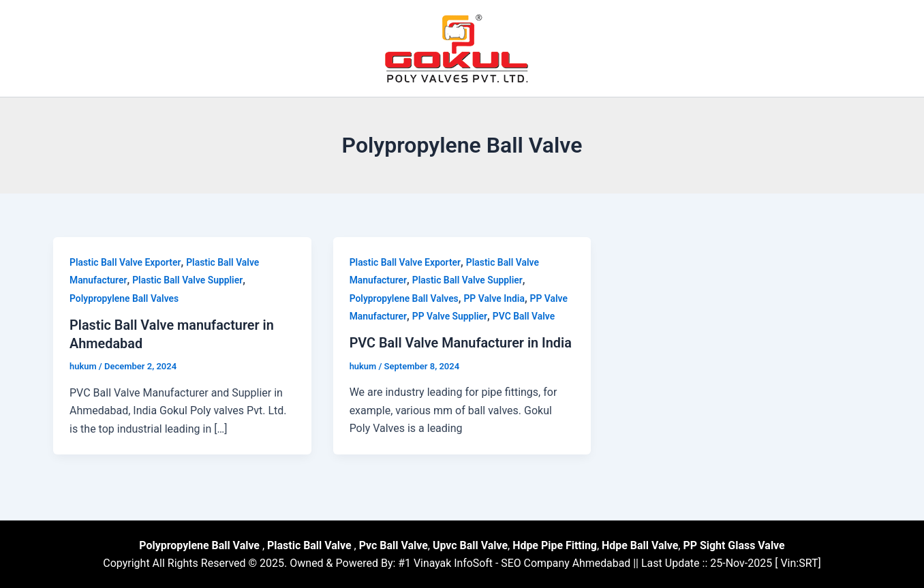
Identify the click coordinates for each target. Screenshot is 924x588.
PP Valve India (495, 298)
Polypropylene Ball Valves (125, 298)
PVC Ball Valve (525, 316)
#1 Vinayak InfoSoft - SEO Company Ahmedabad (514, 562)
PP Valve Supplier (451, 316)
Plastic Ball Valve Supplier (188, 280)
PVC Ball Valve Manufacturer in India (462, 343)
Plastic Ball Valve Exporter (126, 262)
